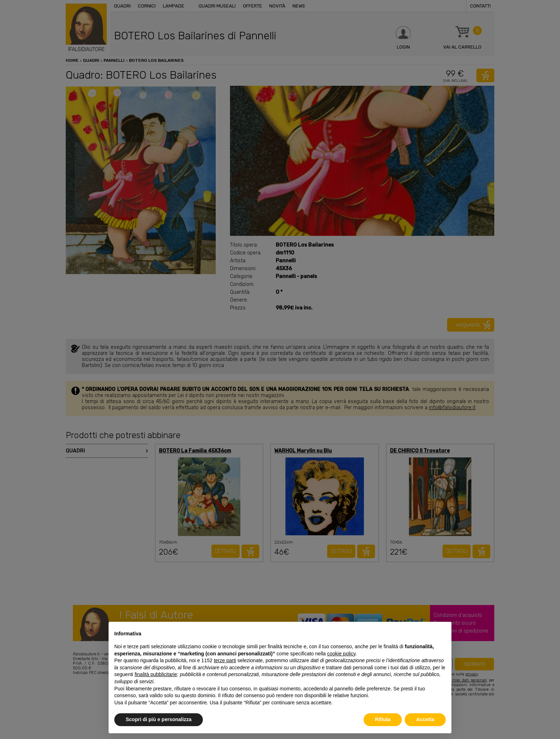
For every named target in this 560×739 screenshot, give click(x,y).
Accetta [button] (425, 719)
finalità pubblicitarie (156, 674)
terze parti (225, 660)
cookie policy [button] (341, 654)
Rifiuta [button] (383, 719)
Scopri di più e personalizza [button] (159, 719)
